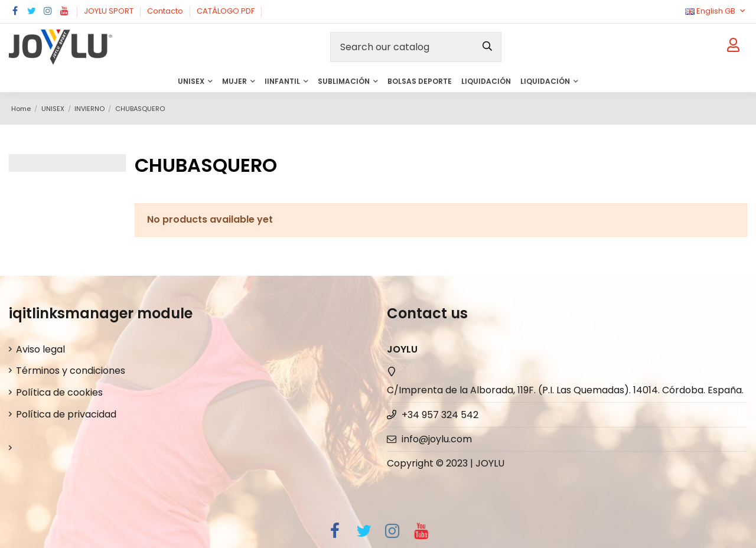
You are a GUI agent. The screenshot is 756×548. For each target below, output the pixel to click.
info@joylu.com (437, 439)
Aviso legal (40, 349)
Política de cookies (59, 392)
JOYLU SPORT (110, 11)
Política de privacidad (66, 414)
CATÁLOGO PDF (227, 11)
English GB (716, 11)
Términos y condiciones (71, 371)
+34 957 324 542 (440, 415)
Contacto (166, 11)
